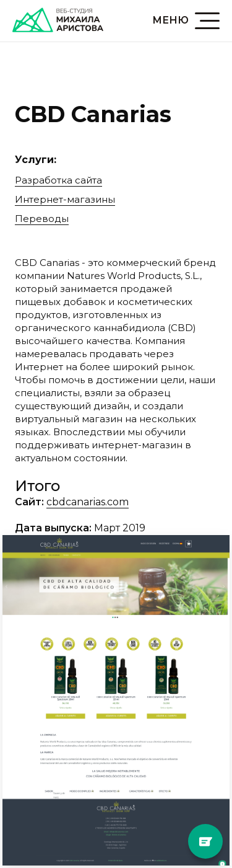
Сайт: (29, 502)
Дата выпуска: (53, 528)
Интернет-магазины (65, 199)
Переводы (42, 219)
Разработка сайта (58, 180)
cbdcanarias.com (88, 502)
